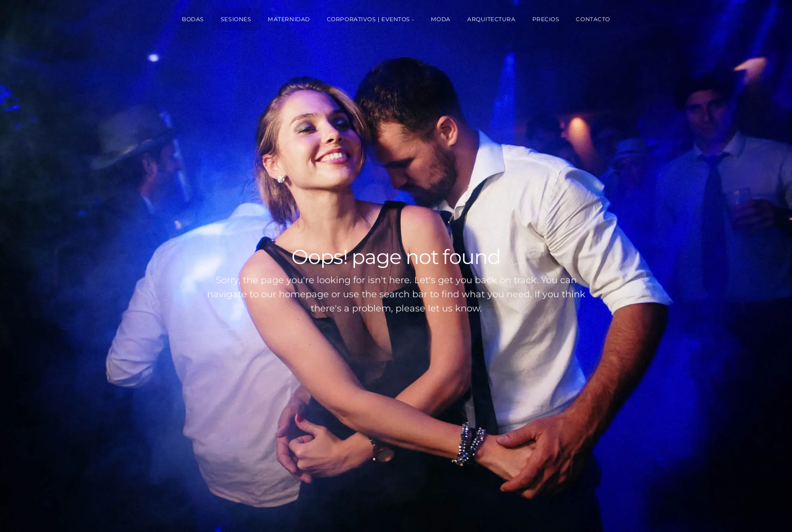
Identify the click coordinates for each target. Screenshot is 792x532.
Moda (441, 19)
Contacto (593, 19)
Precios (546, 19)
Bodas (193, 19)
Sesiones (236, 19)
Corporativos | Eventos (368, 19)
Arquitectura (491, 19)
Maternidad (289, 19)
